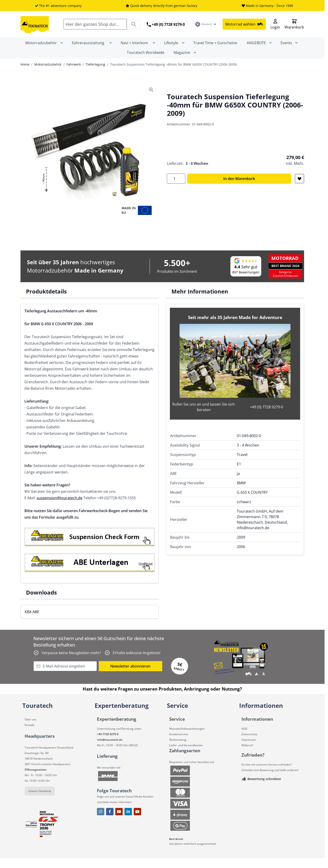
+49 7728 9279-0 (108, 744)
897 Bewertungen (246, 282)
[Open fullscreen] (89, 162)
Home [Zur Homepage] (25, 74)
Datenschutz (250, 744)
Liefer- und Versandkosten (186, 755)
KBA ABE (32, 621)
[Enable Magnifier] (151, 99)
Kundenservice (179, 744)
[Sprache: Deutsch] (206, 29)
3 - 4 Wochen (197, 173)
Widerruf (247, 755)
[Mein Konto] (275, 29)
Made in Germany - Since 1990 (269, 6)
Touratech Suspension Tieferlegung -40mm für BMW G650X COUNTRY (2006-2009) (173, 74)
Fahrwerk (74, 74)
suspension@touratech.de (60, 508)
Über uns (30, 729)
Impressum (249, 749)
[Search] (134, 29)
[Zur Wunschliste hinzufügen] (299, 188)
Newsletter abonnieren (130, 676)
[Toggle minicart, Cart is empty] (294, 29)
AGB (244, 738)
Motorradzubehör (48, 74)
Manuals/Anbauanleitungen (187, 738)
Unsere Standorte (40, 801)
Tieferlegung (95, 74)
